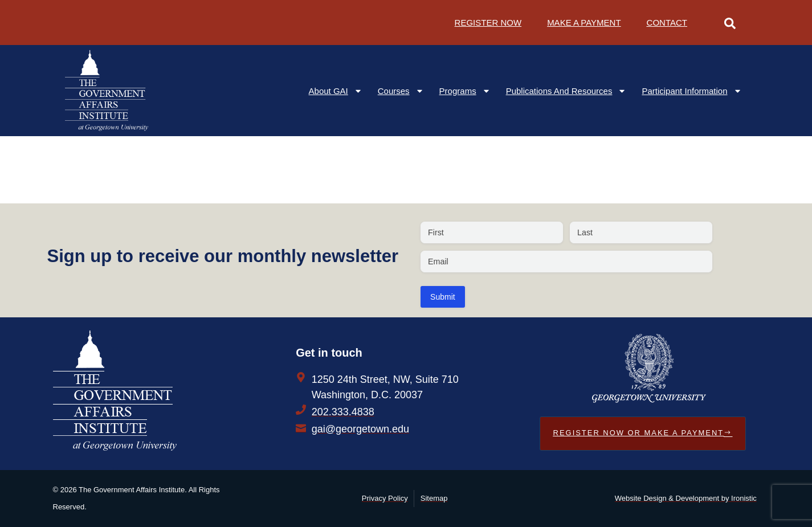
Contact (667, 23)
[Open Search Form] (730, 22)
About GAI (336, 91)
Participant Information (691, 91)
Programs (465, 91)
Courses (401, 91)
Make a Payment (584, 23)
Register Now (488, 23)
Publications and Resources (566, 91)
